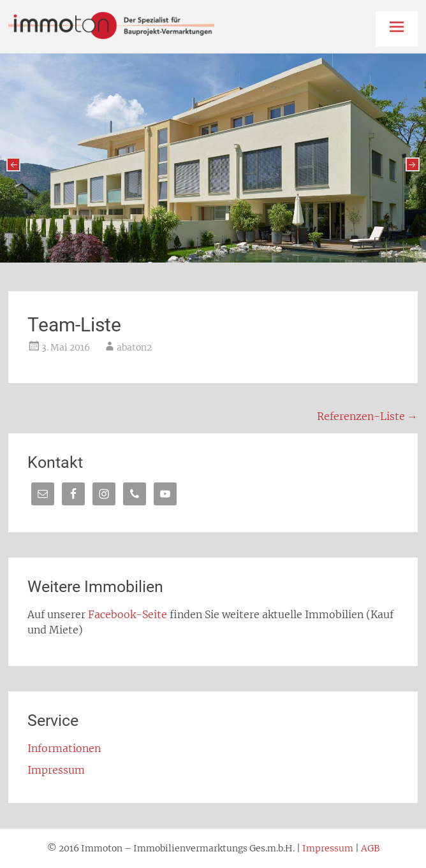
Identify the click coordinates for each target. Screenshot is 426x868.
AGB (370, 848)
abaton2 (134, 347)
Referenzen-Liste (367, 416)
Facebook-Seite (128, 614)
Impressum (56, 770)
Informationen (64, 748)
